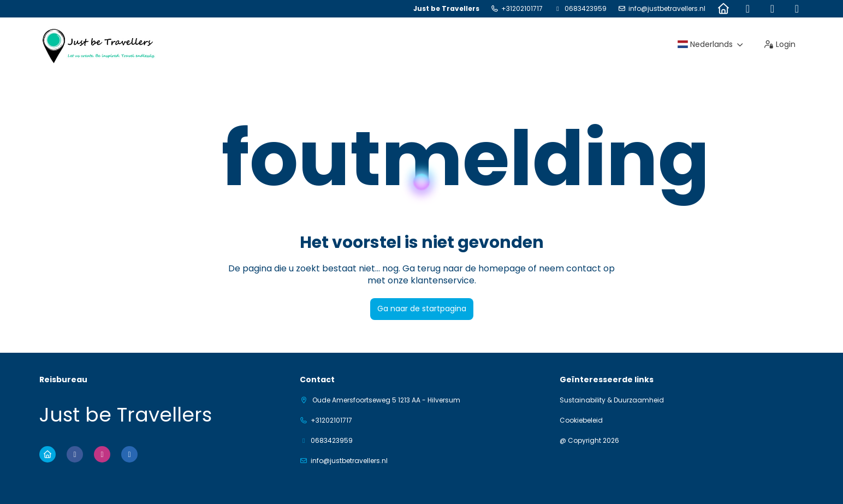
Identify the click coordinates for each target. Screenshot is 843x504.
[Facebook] (748, 9)
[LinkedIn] (797, 9)
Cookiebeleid (581, 420)
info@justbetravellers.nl (667, 9)
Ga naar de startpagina (422, 309)
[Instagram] (772, 9)
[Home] (723, 9)
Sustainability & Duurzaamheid (612, 400)
